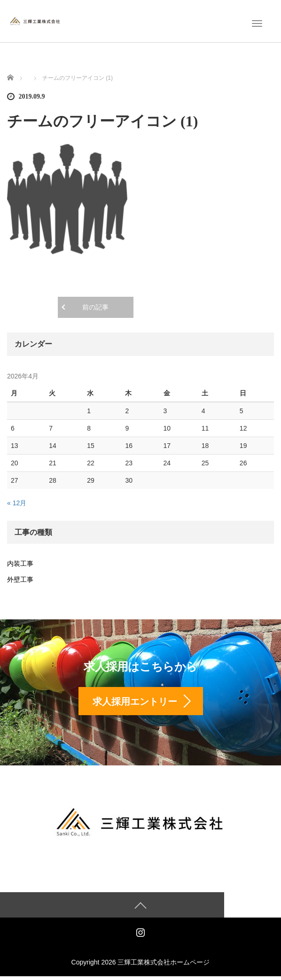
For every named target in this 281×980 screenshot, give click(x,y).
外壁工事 (20, 579)
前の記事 (95, 307)
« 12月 (17, 503)
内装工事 (20, 563)
